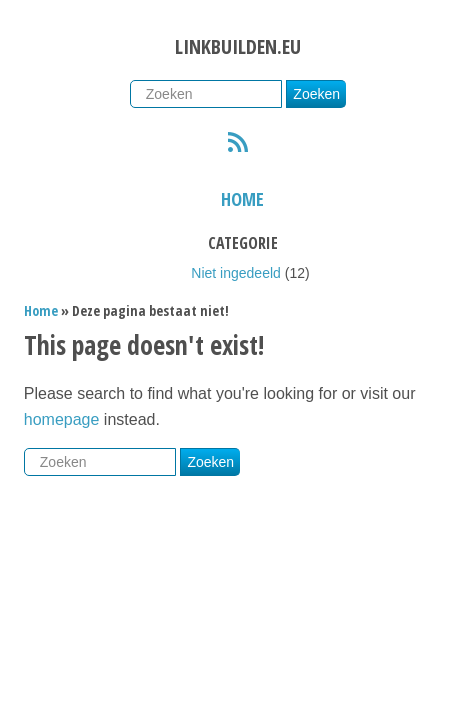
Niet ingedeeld (236, 273)
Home (242, 199)
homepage (62, 419)
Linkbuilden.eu (238, 46)
